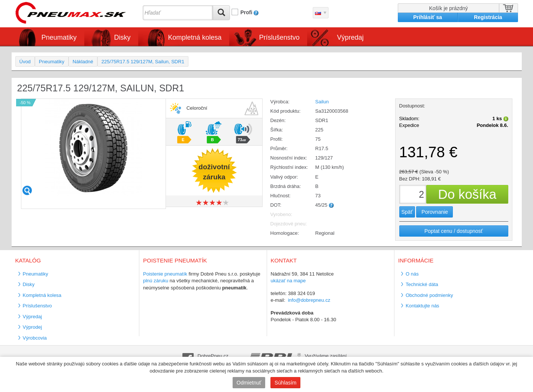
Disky (122, 37)
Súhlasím (285, 383)
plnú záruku (156, 281)
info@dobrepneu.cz (309, 300)
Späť (407, 212)
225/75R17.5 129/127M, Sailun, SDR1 (143, 62)
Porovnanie (435, 212)
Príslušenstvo (279, 37)
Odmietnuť (249, 383)
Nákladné (83, 62)
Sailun (322, 102)
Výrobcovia (35, 338)
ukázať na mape (288, 281)
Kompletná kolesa (195, 37)
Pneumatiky (59, 37)
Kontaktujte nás (423, 306)
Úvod (25, 62)
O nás (412, 274)
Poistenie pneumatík (165, 274)
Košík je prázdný (449, 8)
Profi (246, 12)
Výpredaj (350, 37)
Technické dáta (422, 284)
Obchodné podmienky (429, 295)
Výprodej (32, 327)
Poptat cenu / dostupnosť (454, 231)
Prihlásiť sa (428, 17)
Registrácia (488, 17)
